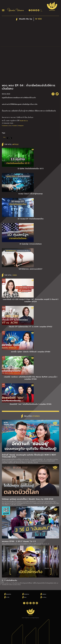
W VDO (8, 597)
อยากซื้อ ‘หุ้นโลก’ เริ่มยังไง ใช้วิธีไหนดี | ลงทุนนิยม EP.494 (31, 352)
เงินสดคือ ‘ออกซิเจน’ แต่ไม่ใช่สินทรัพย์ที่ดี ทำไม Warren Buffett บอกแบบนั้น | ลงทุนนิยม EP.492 (31, 378)
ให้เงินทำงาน (26, 594)
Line (10, 125)
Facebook (5, 125)
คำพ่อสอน (44, 594)
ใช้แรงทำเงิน (8, 594)
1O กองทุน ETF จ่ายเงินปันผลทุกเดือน (31, 219)
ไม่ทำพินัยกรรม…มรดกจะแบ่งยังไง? (30, 269)
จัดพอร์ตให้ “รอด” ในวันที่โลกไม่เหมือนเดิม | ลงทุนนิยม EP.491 (30, 404)
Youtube (14, 125)
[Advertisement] (30, 34)
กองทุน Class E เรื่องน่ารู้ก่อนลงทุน (30, 194)
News (25, 597)
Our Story (44, 597)
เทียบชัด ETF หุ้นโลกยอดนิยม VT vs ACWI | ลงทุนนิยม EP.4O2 (30, 327)
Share (4, 137)
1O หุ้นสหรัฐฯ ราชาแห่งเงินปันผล (31, 244)
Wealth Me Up (24, 121)
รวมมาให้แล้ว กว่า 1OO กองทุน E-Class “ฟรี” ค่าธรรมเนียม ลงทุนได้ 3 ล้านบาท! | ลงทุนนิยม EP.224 (30, 300)
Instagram (21, 125)
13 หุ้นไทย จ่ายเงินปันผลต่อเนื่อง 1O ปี (31, 169)
